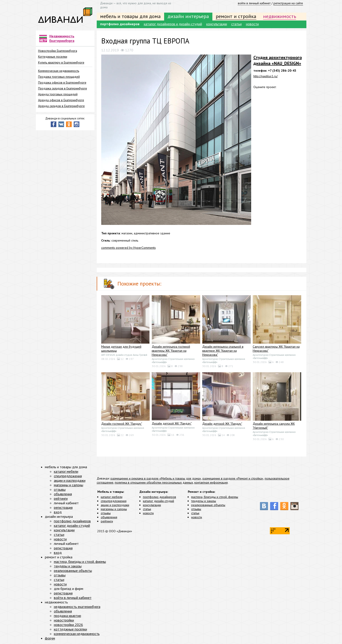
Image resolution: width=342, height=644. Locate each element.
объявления (109, 517)
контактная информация (211, 482)
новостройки (64, 620)
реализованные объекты (208, 505)
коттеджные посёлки (70, 629)
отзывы (106, 513)
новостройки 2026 (68, 625)
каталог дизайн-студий (158, 501)
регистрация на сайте (288, 3)
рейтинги (107, 521)
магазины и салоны (114, 509)
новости (252, 24)
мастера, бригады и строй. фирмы (215, 497)
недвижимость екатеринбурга (77, 607)
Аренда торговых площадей (58, 94)
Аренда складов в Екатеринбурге (61, 106)
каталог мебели (112, 497)
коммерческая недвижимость (77, 634)
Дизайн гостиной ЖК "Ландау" (122, 424)
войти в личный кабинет (254, 3)
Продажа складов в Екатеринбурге (63, 88)
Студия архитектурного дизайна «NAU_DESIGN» (278, 60)
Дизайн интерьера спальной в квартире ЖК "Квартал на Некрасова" (223, 351)
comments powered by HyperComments (129, 248)
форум (50, 638)
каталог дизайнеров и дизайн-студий (173, 24)
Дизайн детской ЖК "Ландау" (172, 423)
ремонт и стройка (236, 16)
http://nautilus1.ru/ (266, 76)
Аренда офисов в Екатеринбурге (61, 100)
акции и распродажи (115, 505)
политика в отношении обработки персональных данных (154, 482)
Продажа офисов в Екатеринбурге (62, 82)
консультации (217, 24)
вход (58, 512)
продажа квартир (68, 616)
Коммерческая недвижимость (59, 71)
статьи (236, 24)
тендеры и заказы (204, 501)
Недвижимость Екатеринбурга (62, 38)
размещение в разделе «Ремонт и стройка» (233, 478)
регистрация (63, 507)
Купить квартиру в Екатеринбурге (61, 62)
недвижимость (280, 16)
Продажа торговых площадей (59, 77)
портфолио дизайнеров (120, 24)
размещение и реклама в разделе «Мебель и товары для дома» (156, 478)
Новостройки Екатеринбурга (58, 51)
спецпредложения (114, 501)
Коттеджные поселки (53, 57)
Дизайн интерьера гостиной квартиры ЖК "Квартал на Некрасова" (171, 351)
